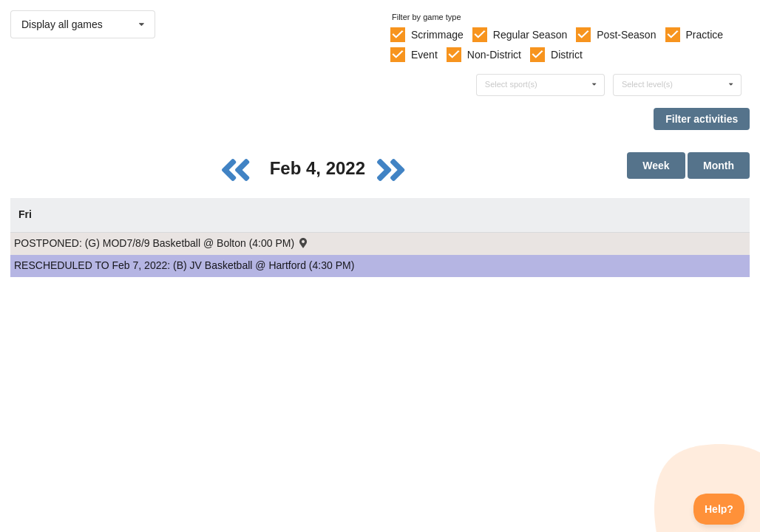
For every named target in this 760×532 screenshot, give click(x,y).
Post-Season (626, 35)
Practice (705, 35)
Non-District (494, 55)
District (567, 55)
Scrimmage (437, 35)
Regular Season (530, 35)
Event (424, 55)
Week (656, 166)
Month (719, 166)
